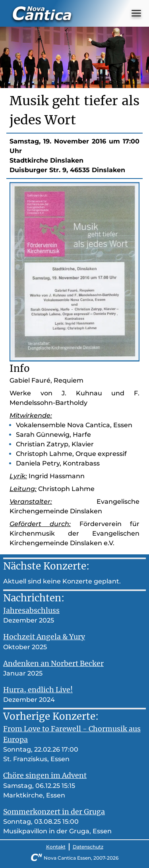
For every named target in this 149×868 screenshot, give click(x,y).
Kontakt (56, 847)
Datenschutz (88, 847)
